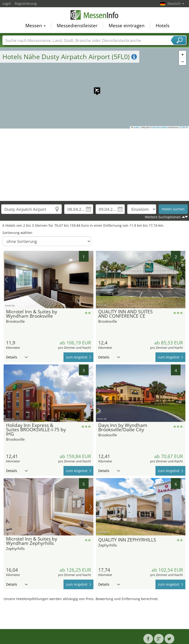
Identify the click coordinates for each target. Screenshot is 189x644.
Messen (35, 26)
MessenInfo (95, 15)
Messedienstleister (77, 26)
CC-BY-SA (184, 127)
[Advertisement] (95, 165)
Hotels (163, 26)
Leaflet (135, 127)
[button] (95, 88)
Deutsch (176, 3)
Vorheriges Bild (6, 280)
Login (7, 3)
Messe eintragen (127, 26)
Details (17, 357)
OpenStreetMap (160, 127)
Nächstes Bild (91, 280)
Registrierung (26, 3)
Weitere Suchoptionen (163, 217)
